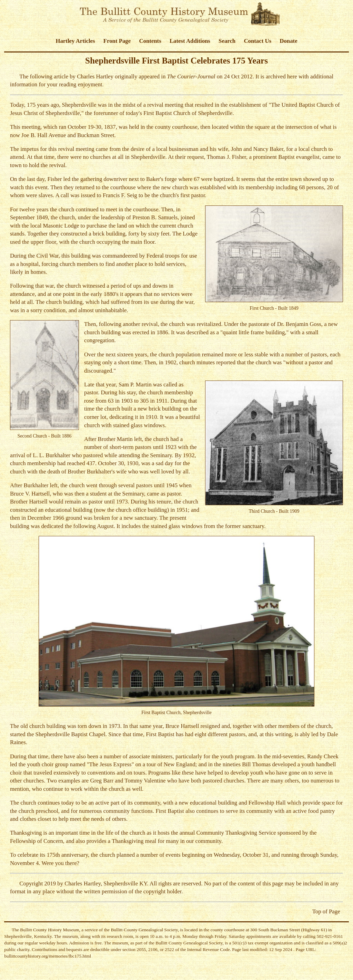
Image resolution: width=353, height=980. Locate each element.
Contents (150, 41)
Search (227, 41)
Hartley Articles (75, 41)
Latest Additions (190, 41)
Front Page (117, 41)
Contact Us (258, 41)
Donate (288, 41)
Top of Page (326, 911)
